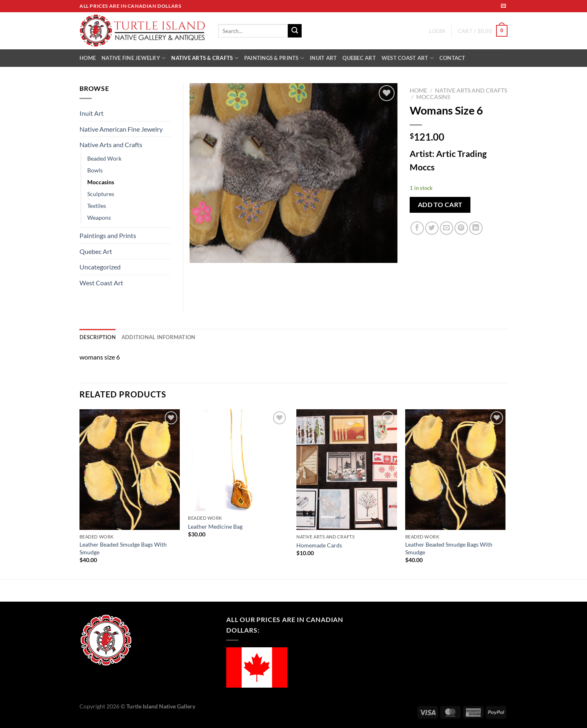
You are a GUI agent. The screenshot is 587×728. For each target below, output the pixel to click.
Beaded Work (104, 158)
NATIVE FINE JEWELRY (134, 58)
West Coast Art (101, 283)
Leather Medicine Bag (215, 526)
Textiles (97, 206)
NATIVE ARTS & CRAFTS (205, 58)
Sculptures (101, 194)
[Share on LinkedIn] (476, 228)
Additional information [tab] (159, 337)
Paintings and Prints (108, 235)
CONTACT (452, 58)
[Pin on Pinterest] (461, 228)
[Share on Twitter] (432, 228)
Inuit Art (92, 113)
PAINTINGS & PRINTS (274, 58)
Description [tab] (98, 337)
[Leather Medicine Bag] (238, 460)
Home (418, 90)
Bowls (95, 170)
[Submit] (295, 31)
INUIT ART (323, 58)
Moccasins (433, 97)
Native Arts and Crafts (471, 90)
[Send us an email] (503, 6)
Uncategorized (100, 267)
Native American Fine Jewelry (121, 129)
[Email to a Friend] (447, 228)
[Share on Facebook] (417, 228)
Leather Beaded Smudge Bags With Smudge (123, 548)
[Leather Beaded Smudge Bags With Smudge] (130, 470)
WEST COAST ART (408, 58)
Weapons (99, 217)
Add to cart (440, 205)
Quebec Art (96, 251)
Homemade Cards (319, 545)
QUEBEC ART (359, 58)
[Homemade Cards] (347, 470)
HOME (88, 58)
